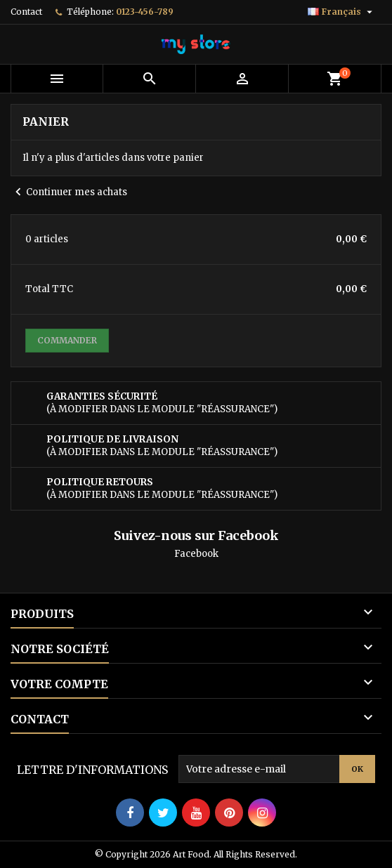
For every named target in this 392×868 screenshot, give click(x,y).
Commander (67, 340)
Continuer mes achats (69, 192)
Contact (26, 12)
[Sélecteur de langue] (342, 12)
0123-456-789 (145, 12)
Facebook (196, 554)
